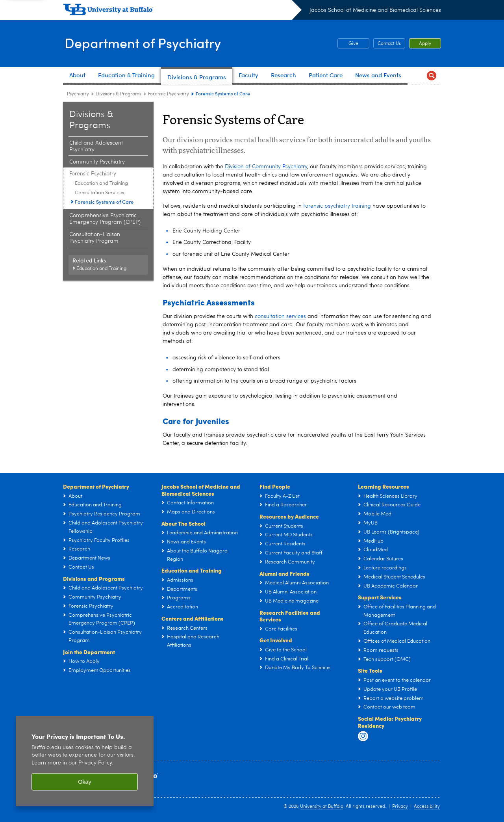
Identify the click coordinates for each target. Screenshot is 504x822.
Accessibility (427, 807)
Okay (85, 782)
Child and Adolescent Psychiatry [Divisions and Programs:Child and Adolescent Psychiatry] (96, 146)
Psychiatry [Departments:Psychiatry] (78, 94)
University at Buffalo (322, 807)
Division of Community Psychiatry (266, 167)
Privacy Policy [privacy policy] (95, 763)
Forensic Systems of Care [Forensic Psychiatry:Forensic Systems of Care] (104, 202)
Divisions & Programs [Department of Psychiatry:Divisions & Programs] (119, 94)
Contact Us (389, 44)
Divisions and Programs (94, 578)
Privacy (400, 807)
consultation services (280, 316)
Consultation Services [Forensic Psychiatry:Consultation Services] (100, 193)
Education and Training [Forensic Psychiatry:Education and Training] (101, 183)
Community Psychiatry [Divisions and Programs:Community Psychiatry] (97, 162)
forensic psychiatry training (337, 206)
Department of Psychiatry (146, 43)
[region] (85, 761)
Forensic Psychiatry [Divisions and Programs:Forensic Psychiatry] (169, 94)
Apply (425, 44)
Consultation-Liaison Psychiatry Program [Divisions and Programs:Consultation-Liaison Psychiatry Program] (95, 238)
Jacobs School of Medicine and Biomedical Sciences (375, 10)
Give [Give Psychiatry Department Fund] (348, 44)
